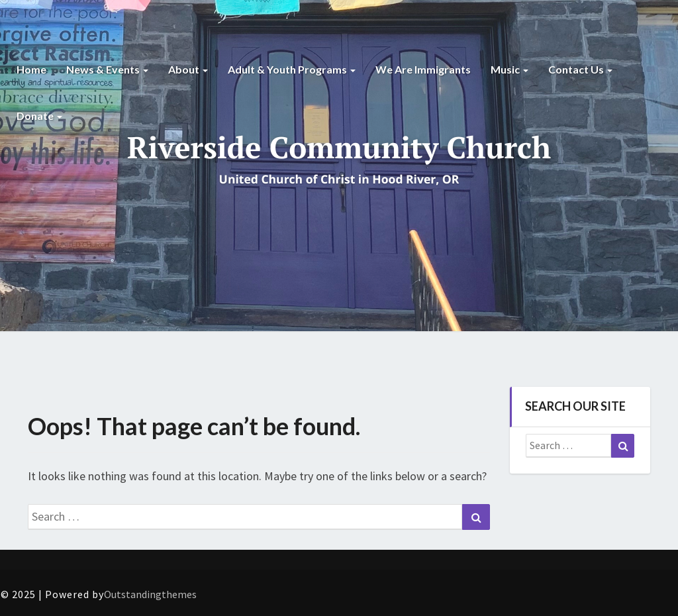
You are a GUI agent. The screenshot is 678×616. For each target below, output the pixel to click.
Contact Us (580, 69)
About (188, 69)
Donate (39, 116)
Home (31, 69)
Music (509, 69)
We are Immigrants (423, 69)
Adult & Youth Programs (292, 69)
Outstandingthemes (150, 594)
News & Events (107, 69)
